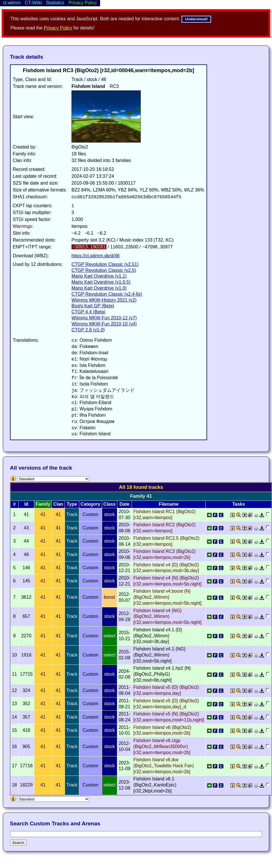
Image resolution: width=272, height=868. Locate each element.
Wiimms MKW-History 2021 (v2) (104, 300)
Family (43, 504)
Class (109, 504)
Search (18, 843)
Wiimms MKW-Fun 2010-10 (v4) (104, 324)
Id (26, 504)
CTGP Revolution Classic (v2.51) (105, 264)
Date (125, 504)
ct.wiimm (12, 3)
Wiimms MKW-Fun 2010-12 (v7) (104, 318)
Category (90, 504)
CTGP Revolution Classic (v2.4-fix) (107, 294)
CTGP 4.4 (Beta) (89, 312)
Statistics (55, 3)
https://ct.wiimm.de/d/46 (96, 256)
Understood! (196, 19)
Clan (58, 504)
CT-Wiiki (33, 3)
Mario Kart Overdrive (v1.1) (99, 276)
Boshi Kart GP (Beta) (93, 306)
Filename (169, 504)
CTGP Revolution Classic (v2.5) (104, 270)
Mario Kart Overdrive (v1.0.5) (101, 282)
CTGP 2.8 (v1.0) (88, 330)
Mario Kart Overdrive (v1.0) (99, 288)
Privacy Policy (58, 28)
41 (43, 514)
